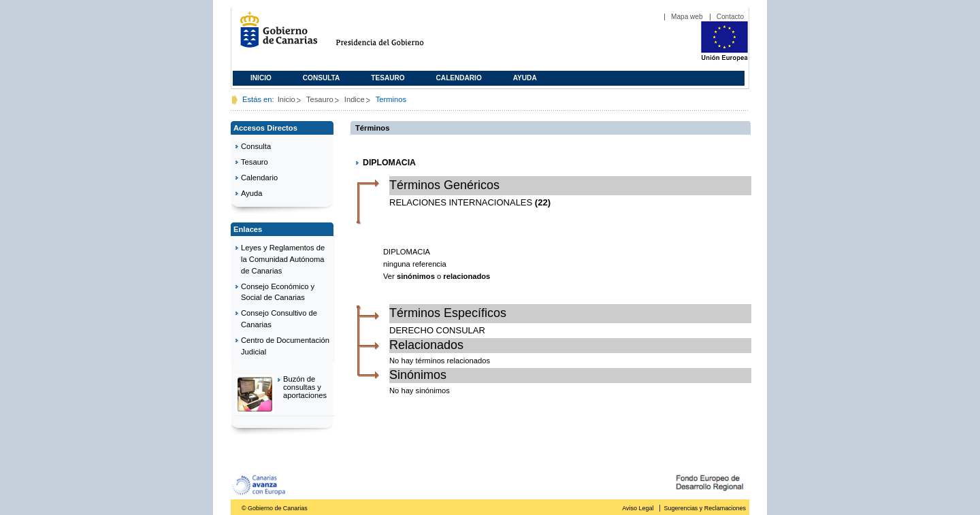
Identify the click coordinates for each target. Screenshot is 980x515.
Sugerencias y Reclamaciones (705, 508)
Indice (355, 99)
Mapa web (687, 17)
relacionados (467, 276)
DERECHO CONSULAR (437, 330)
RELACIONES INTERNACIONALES (461, 202)
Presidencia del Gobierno (392, 35)
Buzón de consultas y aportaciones (305, 387)
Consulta (322, 78)
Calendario (459, 78)
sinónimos (416, 276)
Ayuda (525, 78)
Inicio (261, 78)
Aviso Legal (638, 508)
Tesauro (388, 78)
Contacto (730, 17)
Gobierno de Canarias (275, 35)
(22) (543, 202)
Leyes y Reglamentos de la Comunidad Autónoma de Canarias (283, 259)
